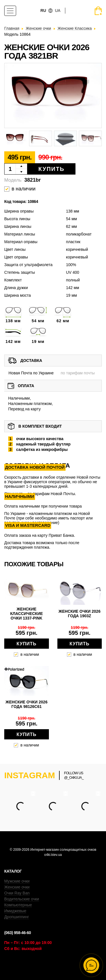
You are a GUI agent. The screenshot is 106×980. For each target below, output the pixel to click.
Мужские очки (17, 881)
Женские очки (17, 887)
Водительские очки (22, 899)
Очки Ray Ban (17, 893)
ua (58, 10)
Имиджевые (15, 911)
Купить (52, 169)
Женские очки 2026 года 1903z (79, 614)
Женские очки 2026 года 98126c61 (27, 704)
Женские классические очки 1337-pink (27, 614)
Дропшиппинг (17, 917)
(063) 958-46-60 (18, 933)
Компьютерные (18, 905)
